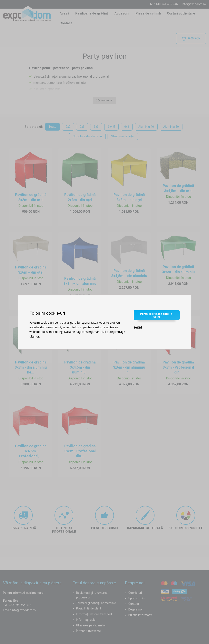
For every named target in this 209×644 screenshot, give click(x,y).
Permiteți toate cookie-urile (157, 315)
